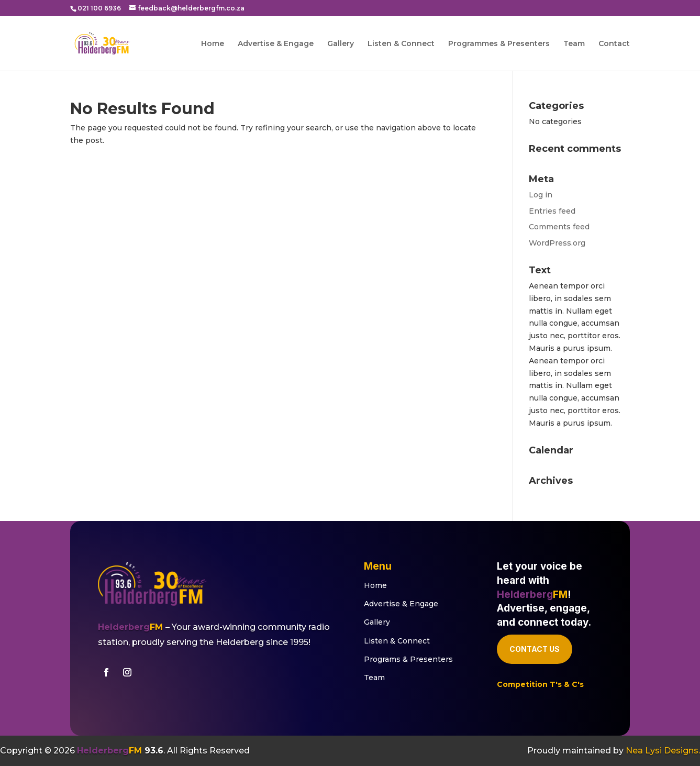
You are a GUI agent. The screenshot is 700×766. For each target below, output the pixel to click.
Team (574, 44)
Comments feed (559, 227)
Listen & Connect (401, 44)
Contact (614, 44)
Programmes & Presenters (499, 44)
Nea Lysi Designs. (663, 751)
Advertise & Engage (276, 44)
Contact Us (535, 649)
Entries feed (552, 211)
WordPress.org (557, 243)
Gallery (341, 44)
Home (213, 44)
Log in (541, 195)
